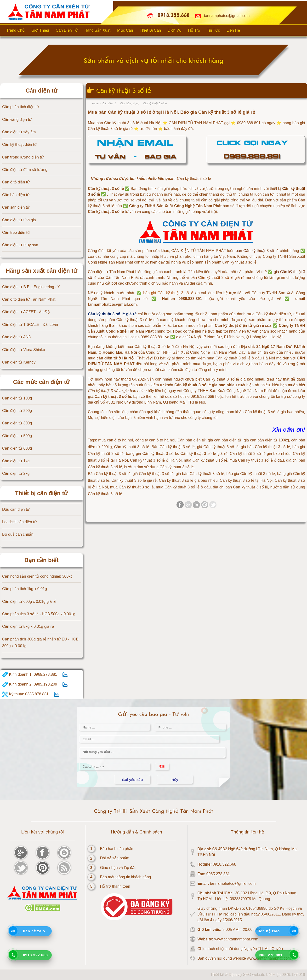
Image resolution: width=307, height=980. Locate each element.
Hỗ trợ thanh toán (115, 886)
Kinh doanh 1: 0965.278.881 (30, 675)
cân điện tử (188, 370)
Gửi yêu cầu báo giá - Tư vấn (153, 714)
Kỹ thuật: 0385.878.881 (25, 694)
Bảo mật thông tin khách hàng (126, 877)
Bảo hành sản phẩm (117, 849)
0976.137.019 (293, 975)
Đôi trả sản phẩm (115, 858)
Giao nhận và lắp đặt (118, 868)
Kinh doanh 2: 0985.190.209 (30, 684)
